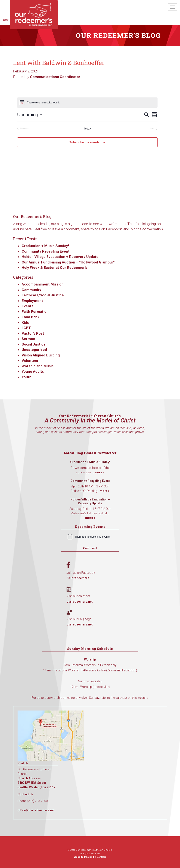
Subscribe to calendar (85, 142)
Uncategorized (34, 350)
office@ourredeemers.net (36, 810)
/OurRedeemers (78, 578)
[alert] (90, 537)
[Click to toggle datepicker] (30, 115)
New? (6, 20)
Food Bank (30, 317)
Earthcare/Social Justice (43, 295)
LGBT (26, 328)
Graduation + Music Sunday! (45, 246)
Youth (27, 377)
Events (28, 306)
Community (31, 290)
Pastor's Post (33, 333)
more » (99, 472)
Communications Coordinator (55, 77)
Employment (32, 301)
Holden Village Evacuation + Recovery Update (60, 257)
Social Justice (34, 344)
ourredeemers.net (80, 602)
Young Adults (33, 371)
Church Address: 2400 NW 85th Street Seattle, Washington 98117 (36, 783)
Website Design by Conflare (90, 857)
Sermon (28, 339)
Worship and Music (38, 366)
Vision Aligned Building (41, 355)
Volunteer (30, 360)
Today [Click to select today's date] (87, 129)
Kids (25, 322)
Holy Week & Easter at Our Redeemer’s (54, 268)
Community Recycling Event (46, 251)
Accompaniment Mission (43, 284)
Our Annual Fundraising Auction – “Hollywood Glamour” (68, 262)
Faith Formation (35, 312)
